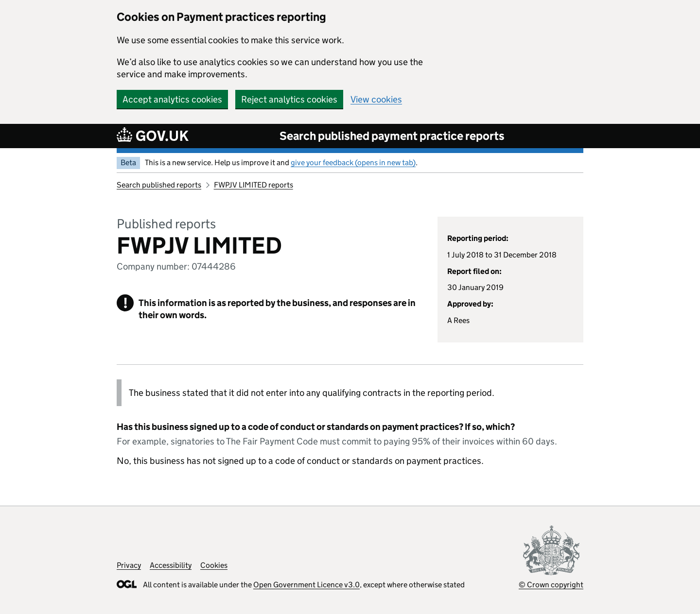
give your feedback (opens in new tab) (353, 162)
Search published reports (159, 185)
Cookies (214, 565)
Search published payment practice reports (392, 136)
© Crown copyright (551, 585)
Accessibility (171, 565)
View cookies (376, 99)
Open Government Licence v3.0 (306, 585)
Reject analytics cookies (289, 99)
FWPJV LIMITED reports (254, 185)
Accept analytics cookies (172, 99)
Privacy (129, 565)
